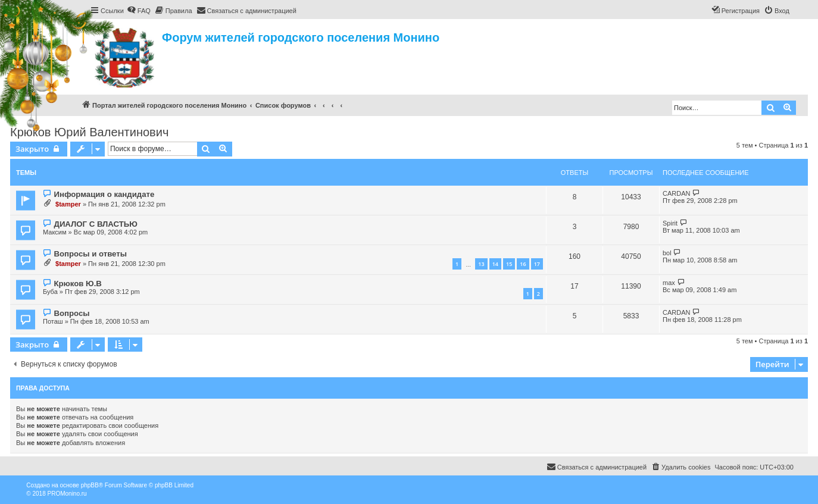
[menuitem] (139, 11)
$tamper (68, 204)
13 (481, 264)
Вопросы (71, 313)
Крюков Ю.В (77, 284)
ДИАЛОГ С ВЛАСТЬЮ (95, 224)
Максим (55, 232)
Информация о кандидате (104, 194)
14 (495, 264)
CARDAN (676, 193)
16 (523, 264)
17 (537, 264)
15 (509, 264)
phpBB (90, 485)
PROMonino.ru (67, 494)
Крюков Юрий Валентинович (89, 132)
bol (667, 253)
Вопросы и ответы (90, 254)
